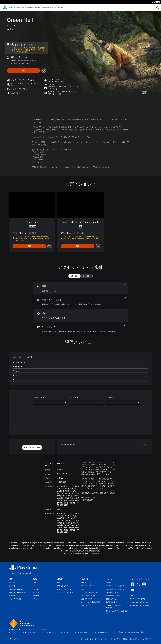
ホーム (11, 573)
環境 (59, 583)
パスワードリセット (88, 596)
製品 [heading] (35, 579)
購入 (53, 8)
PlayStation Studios (16, 589)
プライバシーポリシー (103, 639)
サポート (60, 8)
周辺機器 (38, 8)
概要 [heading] (11, 579)
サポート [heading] (85, 579)
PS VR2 (36, 589)
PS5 (18, 8)
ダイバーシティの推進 (65, 592)
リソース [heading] (109, 579)
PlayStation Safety (88, 586)
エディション (38, 398)
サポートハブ (86, 583)
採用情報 (12, 586)
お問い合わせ (86, 605)
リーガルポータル (87, 639)
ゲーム (11, 8)
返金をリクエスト (88, 599)
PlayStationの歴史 (15, 599)
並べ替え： (110, 398)
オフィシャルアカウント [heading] (140, 579)
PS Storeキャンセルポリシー (116, 589)
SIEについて (13, 583)
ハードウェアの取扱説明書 (91, 602)
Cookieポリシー (135, 639)
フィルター (74, 398)
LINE (131, 596)
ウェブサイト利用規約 (120, 639)
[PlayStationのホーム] (5, 8)
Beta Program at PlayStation (140, 605)
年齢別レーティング (113, 592)
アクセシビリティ (64, 586)
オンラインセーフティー (66, 589)
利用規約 (109, 583)
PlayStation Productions (17, 592)
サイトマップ (147, 639)
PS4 (23, 8)
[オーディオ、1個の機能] (80, 288)
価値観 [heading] (60, 579)
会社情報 (12, 596)
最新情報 (46, 8)
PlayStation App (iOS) (137, 599)
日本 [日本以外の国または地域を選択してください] (15, 639)
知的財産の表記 (111, 599)
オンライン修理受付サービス (92, 592)
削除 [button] (145, 445)
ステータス (85, 589)
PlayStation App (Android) (139, 602)
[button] (56, 82)
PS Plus (29, 8)
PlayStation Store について (115, 586)
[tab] (74, 276)
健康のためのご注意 (88, 498)
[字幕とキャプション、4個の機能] (80, 302)
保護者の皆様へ (111, 602)
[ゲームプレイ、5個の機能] (80, 329)
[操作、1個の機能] (80, 315)
